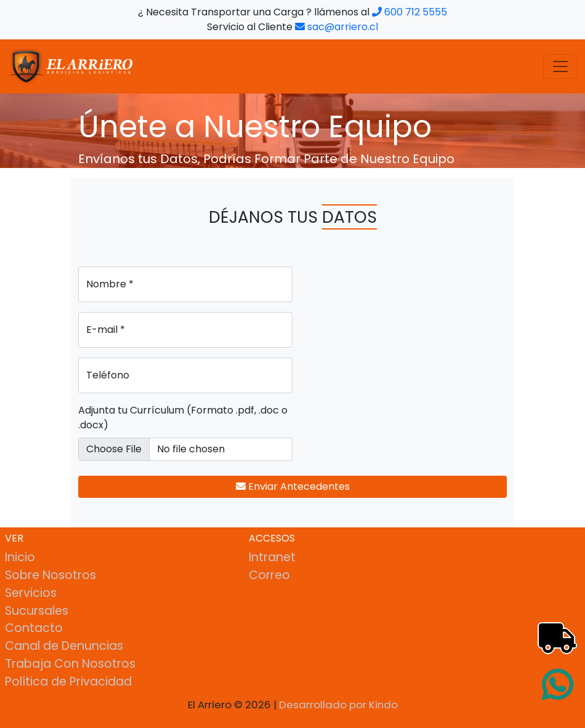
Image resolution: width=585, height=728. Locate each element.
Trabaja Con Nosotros (70, 664)
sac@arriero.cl (337, 27)
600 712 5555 (409, 12)
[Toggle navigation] (560, 66)
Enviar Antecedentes (293, 486)
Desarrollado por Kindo (338, 705)
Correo (269, 575)
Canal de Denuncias (64, 646)
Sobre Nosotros (50, 575)
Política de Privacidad (68, 682)
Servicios (31, 593)
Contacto (34, 628)
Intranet (272, 557)
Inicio (20, 557)
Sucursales (37, 611)
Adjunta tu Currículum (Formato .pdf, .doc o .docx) (183, 418)
